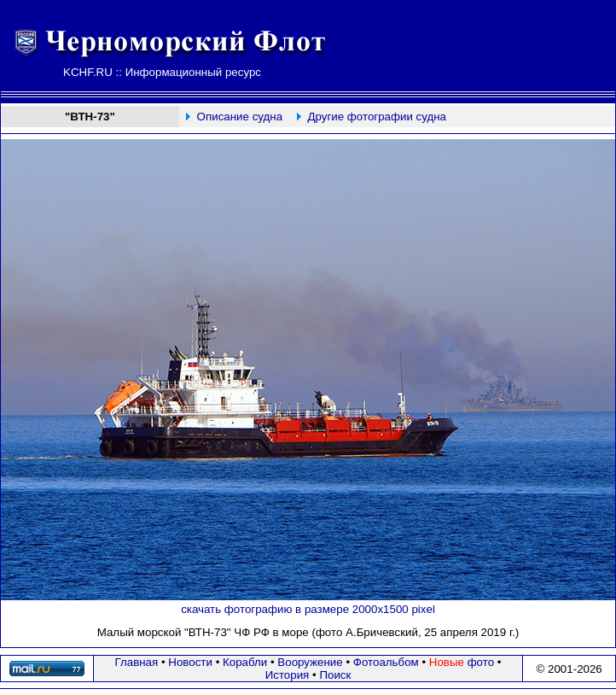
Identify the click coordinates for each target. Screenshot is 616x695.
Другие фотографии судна (377, 117)
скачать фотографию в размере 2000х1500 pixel (308, 609)
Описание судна (240, 117)
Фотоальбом (386, 662)
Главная (137, 662)
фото (462, 662)
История (288, 675)
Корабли (245, 662)
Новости (190, 662)
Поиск (335, 675)
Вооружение (310, 662)
